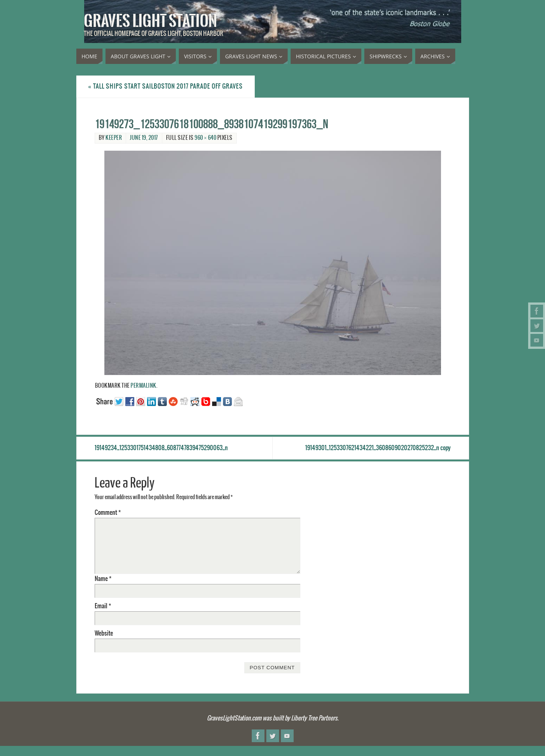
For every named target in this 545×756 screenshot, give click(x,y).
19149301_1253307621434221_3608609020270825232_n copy (378, 448)
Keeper (114, 138)
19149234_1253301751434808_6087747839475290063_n (161, 448)
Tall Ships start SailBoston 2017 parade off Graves (166, 86)
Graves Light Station (150, 21)
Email (103, 606)
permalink (143, 386)
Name (103, 579)
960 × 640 (205, 138)
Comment (108, 513)
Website (104, 633)
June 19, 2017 (144, 138)
